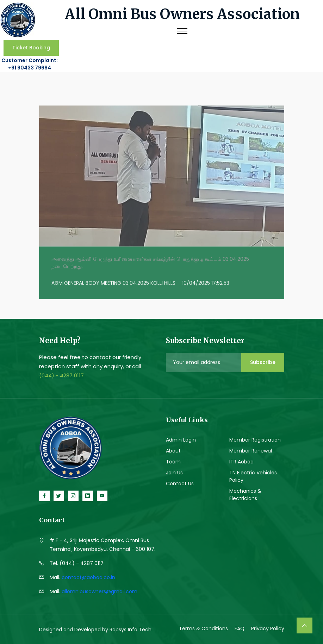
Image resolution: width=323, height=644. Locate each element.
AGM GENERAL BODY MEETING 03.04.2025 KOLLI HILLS (113, 284)
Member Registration (255, 439)
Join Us (174, 472)
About (173, 450)
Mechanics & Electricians (245, 494)
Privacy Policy (268, 628)
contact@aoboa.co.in (88, 577)
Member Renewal (251, 450)
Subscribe (263, 362)
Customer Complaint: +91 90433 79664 (30, 64)
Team (173, 461)
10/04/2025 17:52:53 (206, 284)
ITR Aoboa (241, 461)
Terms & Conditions (203, 628)
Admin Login (181, 439)
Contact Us (180, 482)
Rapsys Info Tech (131, 629)
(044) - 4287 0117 (61, 375)
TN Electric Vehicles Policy (253, 475)
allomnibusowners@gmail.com (100, 591)
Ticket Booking (31, 47)
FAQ (240, 628)
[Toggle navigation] (182, 31)
